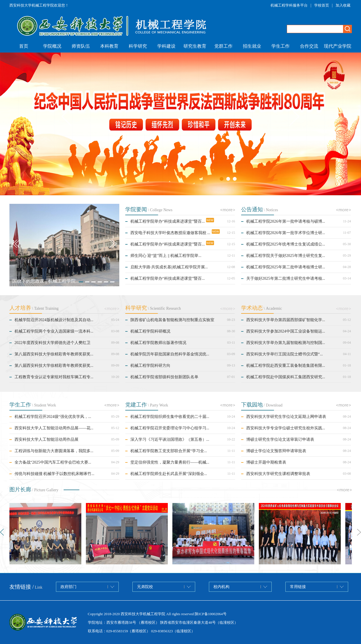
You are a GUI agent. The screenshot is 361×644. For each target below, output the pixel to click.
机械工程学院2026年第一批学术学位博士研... (286, 233)
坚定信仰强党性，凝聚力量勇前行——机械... (170, 462)
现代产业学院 (338, 46)
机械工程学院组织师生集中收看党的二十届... (170, 417)
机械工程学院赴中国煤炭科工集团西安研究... (286, 377)
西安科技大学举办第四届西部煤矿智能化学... (286, 320)
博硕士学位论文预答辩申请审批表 (276, 451)
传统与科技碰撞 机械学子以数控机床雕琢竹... (55, 474)
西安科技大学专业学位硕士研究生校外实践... (286, 428)
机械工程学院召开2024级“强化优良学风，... (53, 417)
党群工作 (223, 46)
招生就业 (252, 46)
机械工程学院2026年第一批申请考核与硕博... (286, 221)
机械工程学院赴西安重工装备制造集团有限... (286, 366)
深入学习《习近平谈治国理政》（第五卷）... (170, 439)
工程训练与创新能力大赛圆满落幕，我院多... (54, 451)
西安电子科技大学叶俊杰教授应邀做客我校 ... (170, 233)
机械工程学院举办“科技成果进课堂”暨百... (168, 221)
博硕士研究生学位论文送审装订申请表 (280, 439)
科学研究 (138, 46)
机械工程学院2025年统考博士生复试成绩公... (286, 244)
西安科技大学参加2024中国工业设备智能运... (286, 331)
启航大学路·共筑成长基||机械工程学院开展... (169, 267)
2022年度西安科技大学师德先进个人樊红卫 (53, 343)
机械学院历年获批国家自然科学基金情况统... (170, 354)
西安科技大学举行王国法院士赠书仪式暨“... (285, 354)
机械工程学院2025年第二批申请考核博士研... (286, 267)
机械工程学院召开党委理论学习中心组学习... (170, 428)
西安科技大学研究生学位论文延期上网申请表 (286, 417)
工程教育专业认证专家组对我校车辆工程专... (54, 377)
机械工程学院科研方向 (150, 366)
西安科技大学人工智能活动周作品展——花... (54, 428)
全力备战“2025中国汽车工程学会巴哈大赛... (53, 462)
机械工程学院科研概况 (150, 331)
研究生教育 (195, 46)
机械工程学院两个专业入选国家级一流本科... (54, 331)
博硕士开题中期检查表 (266, 462)
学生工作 (281, 46)
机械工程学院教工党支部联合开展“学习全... (169, 451)
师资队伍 (81, 46)
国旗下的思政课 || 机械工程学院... (46, 281)
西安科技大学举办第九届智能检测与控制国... (286, 343)
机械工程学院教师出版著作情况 (158, 343)
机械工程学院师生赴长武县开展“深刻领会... (169, 474)
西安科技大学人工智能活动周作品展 (47, 439)
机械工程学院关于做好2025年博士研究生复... (286, 256)
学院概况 (52, 46)
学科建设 (166, 46)
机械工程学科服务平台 (289, 5)
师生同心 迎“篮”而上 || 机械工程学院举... (166, 256)
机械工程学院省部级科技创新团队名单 (164, 377)
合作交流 (309, 46)
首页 (24, 46)
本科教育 (109, 46)
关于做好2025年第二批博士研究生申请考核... (286, 278)
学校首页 (322, 5)
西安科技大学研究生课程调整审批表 (278, 474)
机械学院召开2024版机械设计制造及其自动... (54, 320)
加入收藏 (343, 5)
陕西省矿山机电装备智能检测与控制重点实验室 (172, 320)
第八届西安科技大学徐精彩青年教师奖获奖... (54, 354)
